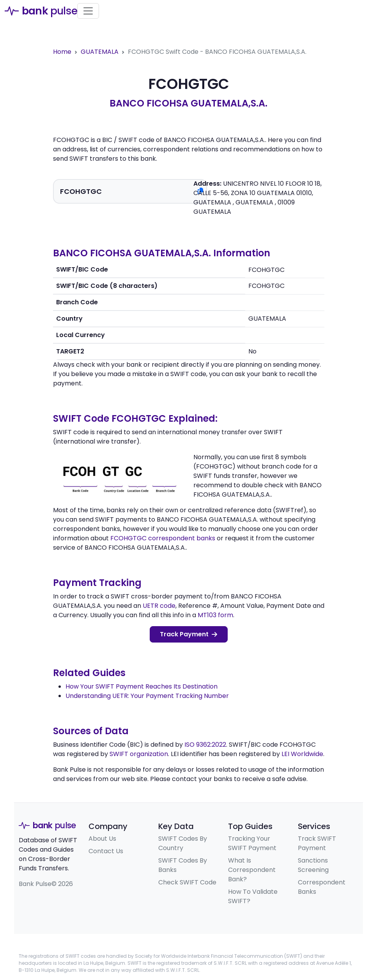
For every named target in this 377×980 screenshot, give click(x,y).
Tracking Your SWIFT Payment (252, 843)
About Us (102, 839)
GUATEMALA (100, 52)
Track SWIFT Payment (317, 843)
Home (62, 52)
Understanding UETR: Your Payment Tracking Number (147, 696)
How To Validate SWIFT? (253, 896)
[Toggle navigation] (88, 11)
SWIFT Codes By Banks (183, 865)
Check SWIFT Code (187, 882)
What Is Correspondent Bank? (252, 870)
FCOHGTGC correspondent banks (163, 538)
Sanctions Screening (313, 865)
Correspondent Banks (322, 887)
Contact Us (106, 851)
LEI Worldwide (302, 754)
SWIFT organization (139, 754)
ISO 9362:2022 (205, 745)
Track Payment (188, 634)
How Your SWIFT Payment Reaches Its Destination (142, 686)
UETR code (159, 606)
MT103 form (215, 615)
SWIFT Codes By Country (183, 843)
